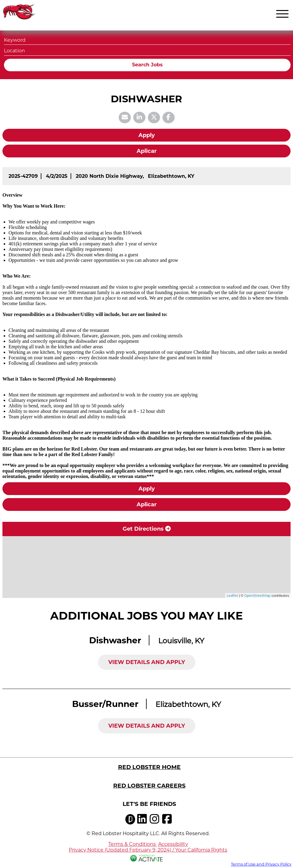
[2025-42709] (23, 176)
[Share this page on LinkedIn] (139, 118)
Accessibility (173, 844)
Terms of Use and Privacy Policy (261, 864)
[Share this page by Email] (125, 118)
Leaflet (232, 596)
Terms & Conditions (133, 844)
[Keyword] (147, 39)
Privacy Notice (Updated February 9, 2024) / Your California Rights (148, 850)
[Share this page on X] (154, 118)
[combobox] (147, 50)
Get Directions (147, 529)
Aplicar (147, 151)
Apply (147, 135)
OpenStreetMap (257, 596)
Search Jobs (147, 65)
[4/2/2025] (57, 176)
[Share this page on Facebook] (169, 118)
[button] (285, 50)
